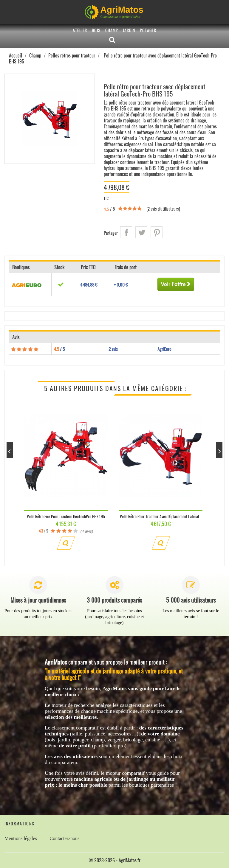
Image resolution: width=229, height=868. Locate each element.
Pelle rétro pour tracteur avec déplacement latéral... (161, 516)
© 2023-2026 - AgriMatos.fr (115, 860)
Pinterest (157, 232)
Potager (148, 30)
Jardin (129, 30)
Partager (126, 232)
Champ (112, 30)
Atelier (80, 30)
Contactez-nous (65, 838)
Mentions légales (21, 838)
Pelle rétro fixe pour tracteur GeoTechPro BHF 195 (66, 516)
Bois (96, 30)
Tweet (141, 232)
